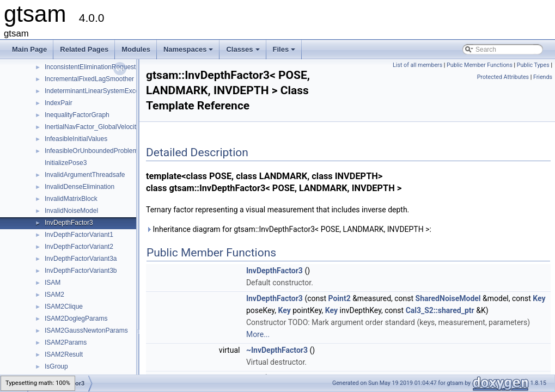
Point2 (340, 298)
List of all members (417, 65)
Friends (543, 77)
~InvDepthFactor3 (277, 350)
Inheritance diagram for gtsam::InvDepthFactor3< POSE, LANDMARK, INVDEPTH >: (289, 229)
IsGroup (56, 366)
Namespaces (189, 52)
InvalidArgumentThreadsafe (85, 175)
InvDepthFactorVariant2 (79, 247)
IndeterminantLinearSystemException (99, 91)
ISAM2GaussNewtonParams (86, 330)
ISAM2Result (64, 354)
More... (258, 334)
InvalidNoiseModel (71, 211)
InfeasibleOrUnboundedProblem (91, 151)
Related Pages (84, 49)
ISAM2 (54, 295)
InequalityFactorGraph (77, 115)
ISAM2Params (66, 342)
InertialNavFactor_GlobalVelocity (92, 127)
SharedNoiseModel (448, 298)
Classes (243, 52)
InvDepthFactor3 (69, 223)
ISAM (53, 283)
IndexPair (59, 103)
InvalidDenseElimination (80, 187)
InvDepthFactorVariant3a (81, 259)
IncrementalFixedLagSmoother (89, 79)
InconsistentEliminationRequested (94, 67)
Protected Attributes (503, 77)
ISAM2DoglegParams (76, 318)
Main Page (29, 49)
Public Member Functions (480, 65)
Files (285, 52)
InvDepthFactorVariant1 (79, 235)
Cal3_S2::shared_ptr (440, 310)
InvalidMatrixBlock (71, 199)
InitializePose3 (66, 163)
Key (539, 298)
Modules (136, 49)
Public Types (533, 65)
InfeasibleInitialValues (76, 139)
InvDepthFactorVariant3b (81, 271)
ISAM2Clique (64, 307)
